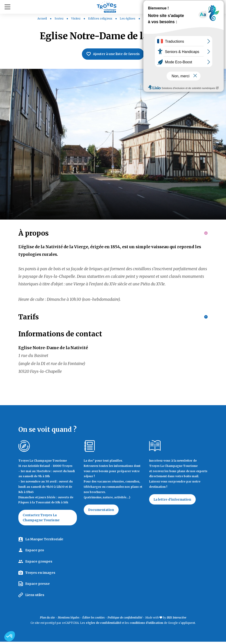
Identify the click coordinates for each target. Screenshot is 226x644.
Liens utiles (35, 597)
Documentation (102, 512)
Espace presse (38, 586)
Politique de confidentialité (125, 620)
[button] (10, 636)
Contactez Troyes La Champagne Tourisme (42, 520)
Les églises (128, 18)
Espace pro (35, 553)
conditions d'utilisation (146, 625)
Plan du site (47, 620)
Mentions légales (69, 620)
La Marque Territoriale (44, 541)
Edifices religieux (100, 18)
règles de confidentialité (103, 625)
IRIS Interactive (177, 620)
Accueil (42, 18)
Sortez (59, 18)
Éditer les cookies (93, 620)
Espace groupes (39, 564)
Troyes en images (40, 575)
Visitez (76, 18)
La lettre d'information (173, 502)
